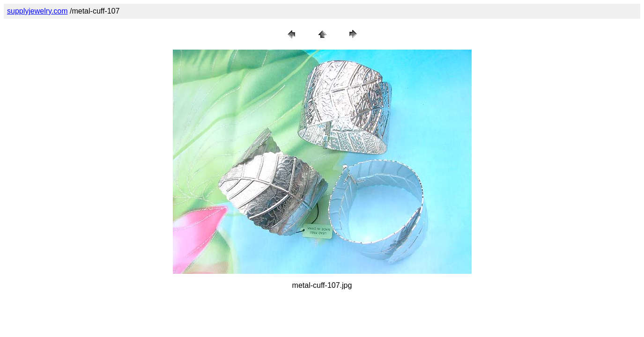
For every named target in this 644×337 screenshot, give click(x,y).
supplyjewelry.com (37, 11)
